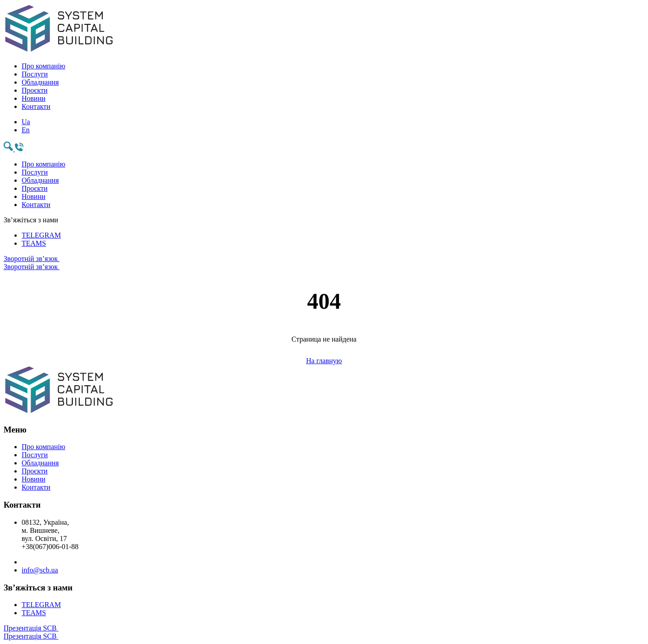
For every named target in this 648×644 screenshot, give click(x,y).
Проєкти (35, 90)
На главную (324, 361)
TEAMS (34, 243)
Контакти (36, 106)
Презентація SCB (324, 632)
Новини (34, 98)
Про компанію (43, 66)
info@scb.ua (40, 570)
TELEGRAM (41, 235)
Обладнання (40, 82)
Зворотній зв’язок (324, 263)
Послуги (35, 74)
